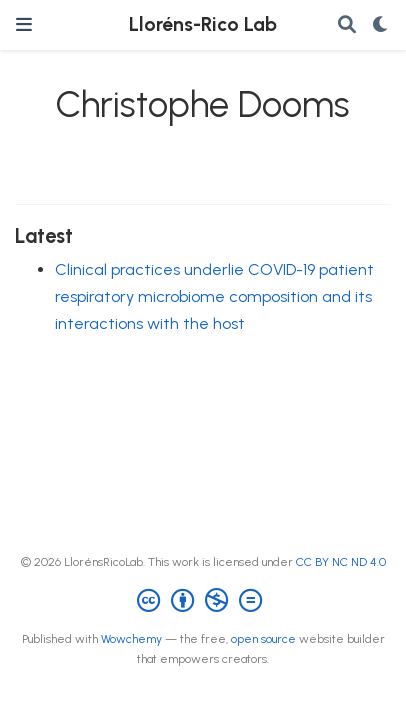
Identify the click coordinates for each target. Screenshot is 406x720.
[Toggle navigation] (24, 24)
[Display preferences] (381, 25)
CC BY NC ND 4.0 (341, 562)
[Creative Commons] (203, 601)
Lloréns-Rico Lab (203, 24)
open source (263, 639)
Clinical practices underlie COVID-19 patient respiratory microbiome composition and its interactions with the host (214, 296)
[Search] (347, 25)
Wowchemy (131, 639)
